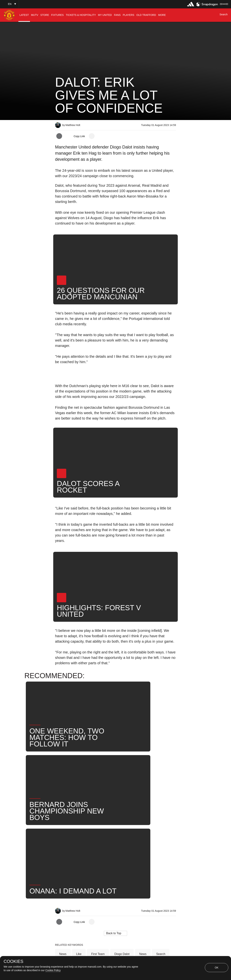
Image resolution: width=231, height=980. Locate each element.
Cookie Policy (53, 970)
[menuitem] (24, 15)
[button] (9, 4)
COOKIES (13, 961)
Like (79, 841)
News (63, 841)
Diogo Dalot (122, 841)
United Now (67, 852)
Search (161, 841)
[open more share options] (92, 136)
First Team (98, 841)
